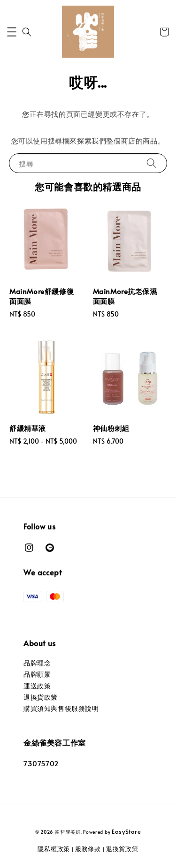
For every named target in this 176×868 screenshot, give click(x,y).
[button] (12, 32)
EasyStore (126, 831)
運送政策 (37, 686)
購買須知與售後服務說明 (61, 708)
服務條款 (88, 849)
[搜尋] (152, 163)
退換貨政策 (41, 697)
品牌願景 (37, 674)
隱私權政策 (54, 849)
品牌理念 (37, 663)
